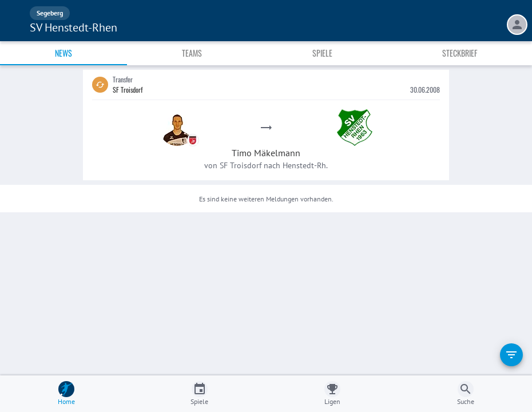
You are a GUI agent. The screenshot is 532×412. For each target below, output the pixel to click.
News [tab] (63, 53)
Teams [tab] (192, 53)
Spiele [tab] (322, 53)
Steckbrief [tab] (460, 53)
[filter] (511, 355)
